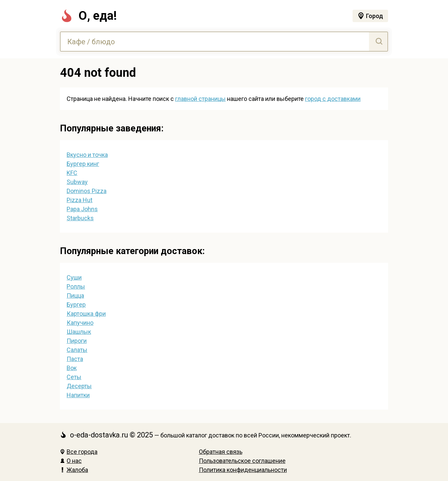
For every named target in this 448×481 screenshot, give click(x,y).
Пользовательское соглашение (242, 461)
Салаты (77, 350)
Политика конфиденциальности (243, 470)
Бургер (76, 305)
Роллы (76, 286)
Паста (75, 359)
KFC (72, 173)
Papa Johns (82, 209)
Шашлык (79, 332)
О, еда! (88, 16)
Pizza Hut (80, 200)
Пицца (75, 295)
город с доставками (333, 99)
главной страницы (200, 99)
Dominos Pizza (87, 191)
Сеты (74, 377)
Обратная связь (221, 452)
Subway (77, 182)
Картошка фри (86, 314)
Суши (74, 277)
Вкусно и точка (87, 155)
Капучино (80, 323)
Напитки (78, 395)
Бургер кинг (83, 164)
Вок (72, 368)
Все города (79, 452)
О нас (71, 461)
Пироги (77, 341)
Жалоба (74, 470)
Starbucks (80, 218)
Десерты (79, 386)
